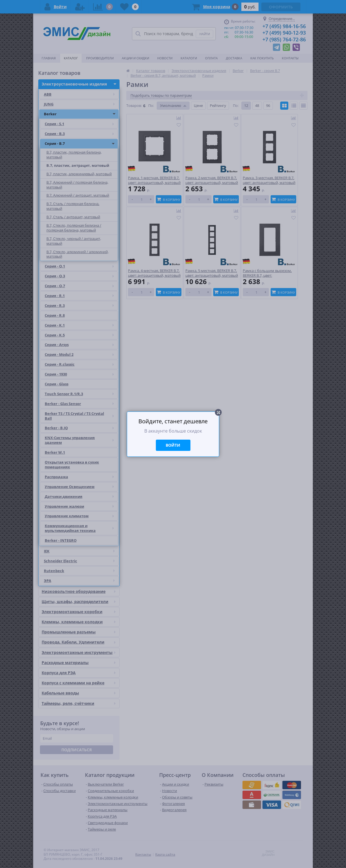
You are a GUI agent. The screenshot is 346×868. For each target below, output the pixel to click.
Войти (173, 445)
